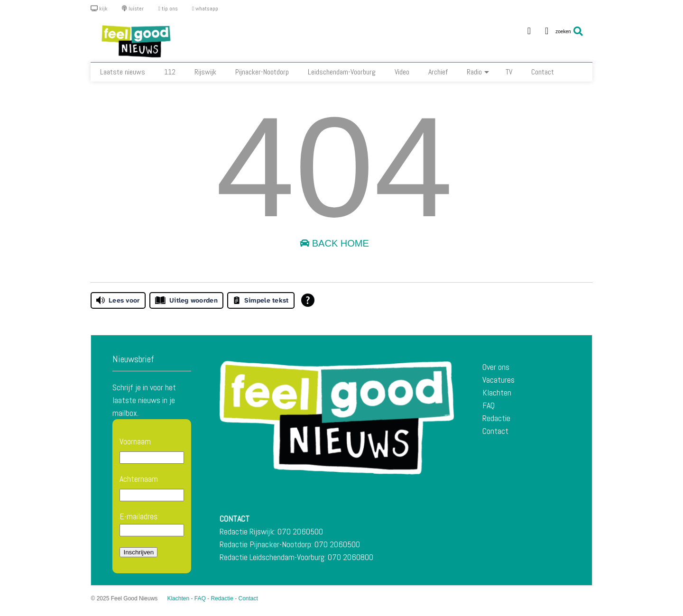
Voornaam (135, 441)
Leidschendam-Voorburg (342, 72)
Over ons (496, 367)
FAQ (489, 405)
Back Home (334, 243)
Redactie (496, 418)
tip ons (168, 9)
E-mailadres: (152, 524)
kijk (99, 9)
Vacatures (498, 380)
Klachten (497, 392)
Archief (438, 72)
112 (170, 72)
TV (509, 72)
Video (402, 72)
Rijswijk (205, 72)
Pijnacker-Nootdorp (262, 72)
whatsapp (205, 9)
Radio (478, 72)
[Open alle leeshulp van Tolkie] (308, 300)
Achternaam (139, 479)
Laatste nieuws (123, 72)
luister (133, 9)
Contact (543, 72)
